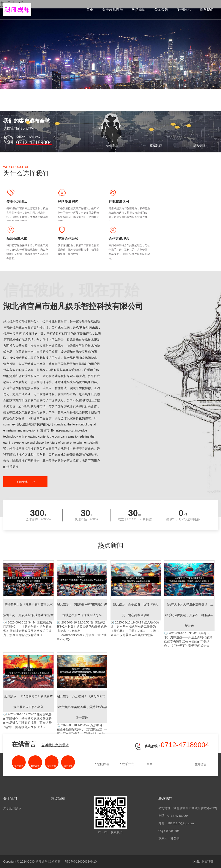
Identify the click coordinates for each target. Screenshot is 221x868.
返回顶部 (207, 862)
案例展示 (184, 10)
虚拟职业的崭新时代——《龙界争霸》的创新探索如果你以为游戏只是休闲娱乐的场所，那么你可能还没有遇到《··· (28, 599)
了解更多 (25, 482)
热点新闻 (139, 10)
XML (197, 862)
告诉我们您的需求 (55, 745)
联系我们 (207, 10)
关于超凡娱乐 (112, 10)
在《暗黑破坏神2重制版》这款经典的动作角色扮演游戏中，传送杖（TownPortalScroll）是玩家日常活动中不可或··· (82, 601)
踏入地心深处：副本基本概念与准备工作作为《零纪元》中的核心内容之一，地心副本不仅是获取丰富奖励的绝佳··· (136, 599)
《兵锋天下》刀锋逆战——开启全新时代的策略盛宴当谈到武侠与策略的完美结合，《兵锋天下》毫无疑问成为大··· (189, 604)
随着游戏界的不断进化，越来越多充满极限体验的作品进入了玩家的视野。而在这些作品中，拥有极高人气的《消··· (28, 691)
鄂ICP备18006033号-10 (81, 862)
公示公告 (161, 10)
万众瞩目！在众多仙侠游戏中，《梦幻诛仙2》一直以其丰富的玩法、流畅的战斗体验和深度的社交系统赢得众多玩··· (82, 696)
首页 (90, 10)
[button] (110, 80)
